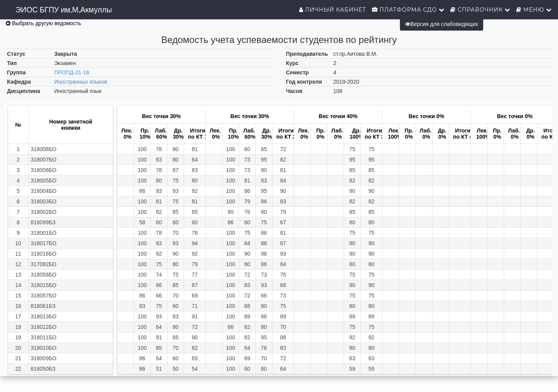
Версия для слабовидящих (442, 24)
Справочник (480, 10)
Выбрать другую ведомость (43, 23)
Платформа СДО (408, 10)
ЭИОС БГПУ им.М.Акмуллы (64, 10)
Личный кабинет (333, 10)
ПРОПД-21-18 (72, 72)
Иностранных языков (81, 82)
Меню (534, 10)
